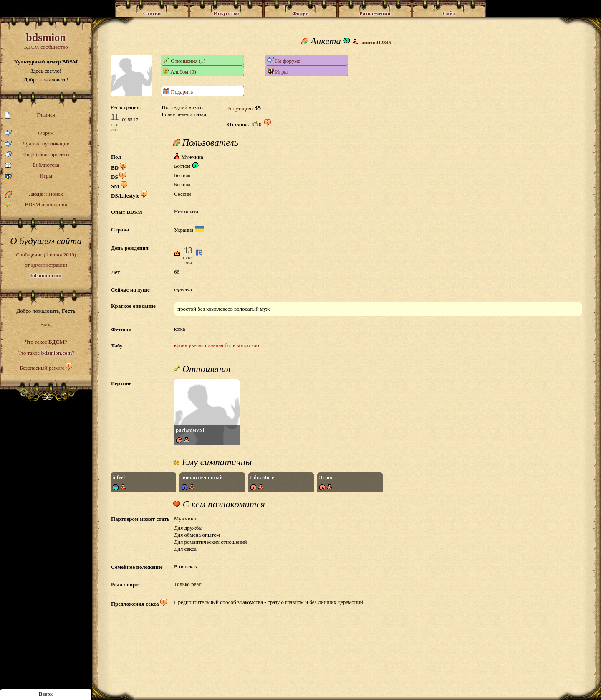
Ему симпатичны (212, 462)
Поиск (56, 194)
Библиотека (32, 165)
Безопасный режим (42, 368)
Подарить (178, 91)
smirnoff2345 (376, 42)
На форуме (284, 60)
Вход (46, 324)
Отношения (202, 369)
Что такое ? (46, 342)
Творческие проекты (37, 155)
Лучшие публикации (37, 144)
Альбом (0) (179, 71)
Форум (29, 133)
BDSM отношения (36, 205)
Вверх (46, 694)
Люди (36, 194)
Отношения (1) (184, 60)
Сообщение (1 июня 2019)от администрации (46, 265)
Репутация (239, 108)
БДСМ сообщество (46, 41)
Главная (30, 115)
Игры (29, 176)
